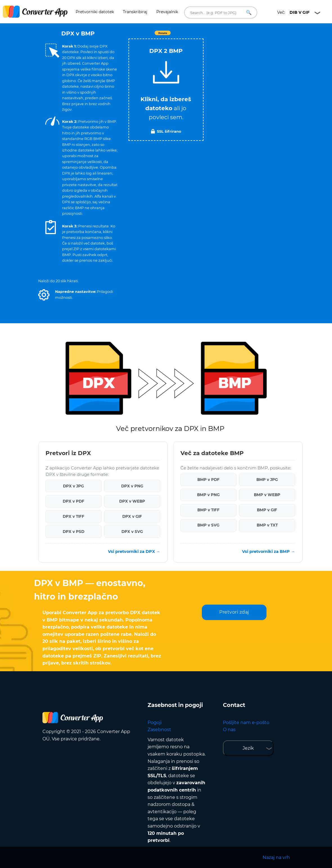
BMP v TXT (267, 525)
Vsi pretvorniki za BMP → (268, 551)
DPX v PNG (132, 486)
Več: (293, 12)
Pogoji (155, 723)
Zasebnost (159, 730)
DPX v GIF (132, 516)
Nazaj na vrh (276, 857)
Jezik (248, 748)
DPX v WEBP (132, 501)
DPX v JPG (73, 486)
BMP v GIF (267, 510)
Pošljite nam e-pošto (246, 723)
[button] (44, 295)
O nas (229, 730)
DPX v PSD (74, 532)
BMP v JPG (267, 480)
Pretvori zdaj (234, 612)
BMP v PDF (208, 480)
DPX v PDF (74, 501)
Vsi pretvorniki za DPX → (134, 551)
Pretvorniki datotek (95, 12)
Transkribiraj (135, 12)
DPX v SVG (132, 532)
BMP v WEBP (267, 495)
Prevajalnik (167, 12)
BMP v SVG (208, 525)
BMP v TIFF (208, 510)
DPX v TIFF (74, 516)
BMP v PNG (208, 495)
